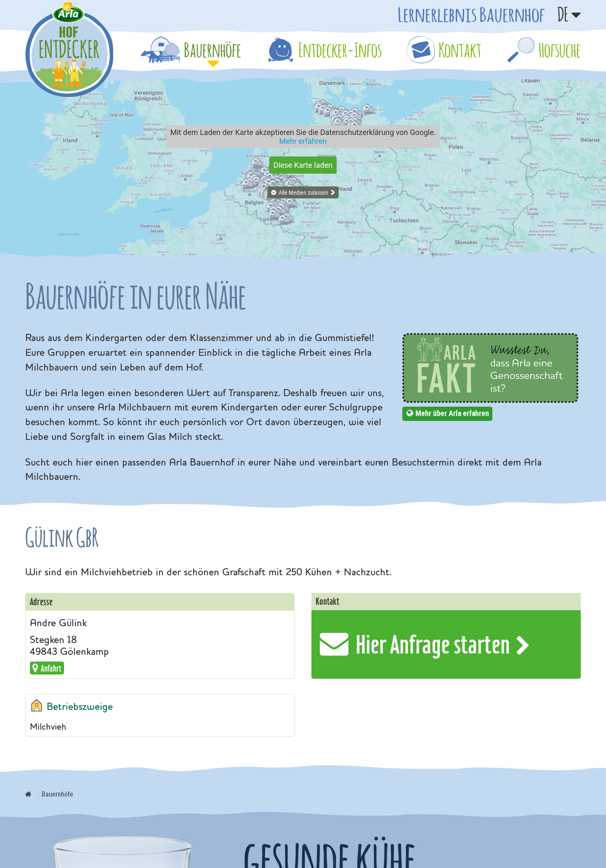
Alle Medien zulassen (303, 192)
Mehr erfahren (303, 141)
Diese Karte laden (303, 165)
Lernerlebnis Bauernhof (471, 14)
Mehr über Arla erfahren (452, 413)
